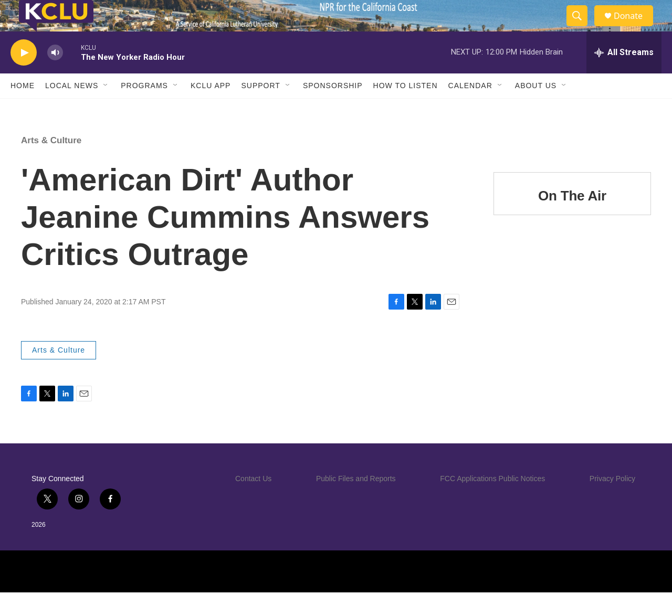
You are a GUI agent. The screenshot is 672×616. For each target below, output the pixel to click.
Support (260, 109)
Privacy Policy (612, 502)
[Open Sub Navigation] (106, 109)
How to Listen (406, 109)
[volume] (55, 76)
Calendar (470, 109)
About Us (536, 109)
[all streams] (624, 76)
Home (23, 109)
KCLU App (211, 109)
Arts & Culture (51, 164)
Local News (72, 109)
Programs (144, 109)
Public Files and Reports (356, 502)
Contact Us (253, 502)
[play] (24, 76)
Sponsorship (333, 109)
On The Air (572, 219)
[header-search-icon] (582, 28)
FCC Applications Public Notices (492, 502)
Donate (635, 28)
